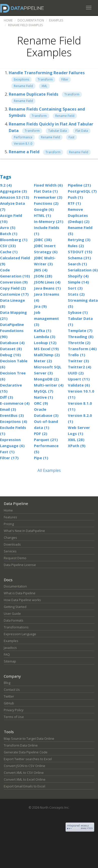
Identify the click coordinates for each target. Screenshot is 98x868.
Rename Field (23, 86)
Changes (10, 538)
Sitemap (10, 661)
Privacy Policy (14, 710)
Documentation (31, 20)
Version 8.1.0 (23, 144)
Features (10, 517)
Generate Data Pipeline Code (26, 752)
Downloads (12, 544)
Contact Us (12, 690)
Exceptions (21, 79)
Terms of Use (14, 717)
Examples (56, 20)
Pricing (9, 524)
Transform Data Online (21, 745)
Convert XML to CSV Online (24, 773)
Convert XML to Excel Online (25, 780)
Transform (45, 79)
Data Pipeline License (20, 565)
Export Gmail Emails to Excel (24, 786)
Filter (65, 79)
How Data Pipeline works (22, 600)
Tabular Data (58, 131)
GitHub (9, 703)
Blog (7, 683)
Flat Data (82, 131)
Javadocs (10, 648)
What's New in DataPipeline (24, 531)
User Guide (12, 614)
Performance (23, 137)
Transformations (16, 627)
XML (44, 86)
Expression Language (20, 634)
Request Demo (15, 558)
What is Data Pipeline (20, 593)
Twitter (9, 696)
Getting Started (15, 607)
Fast (71, 137)
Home (8, 20)
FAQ (7, 655)
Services (10, 551)
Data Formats (14, 620)
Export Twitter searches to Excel (28, 759)
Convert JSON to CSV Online (24, 766)
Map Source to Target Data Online (29, 739)
